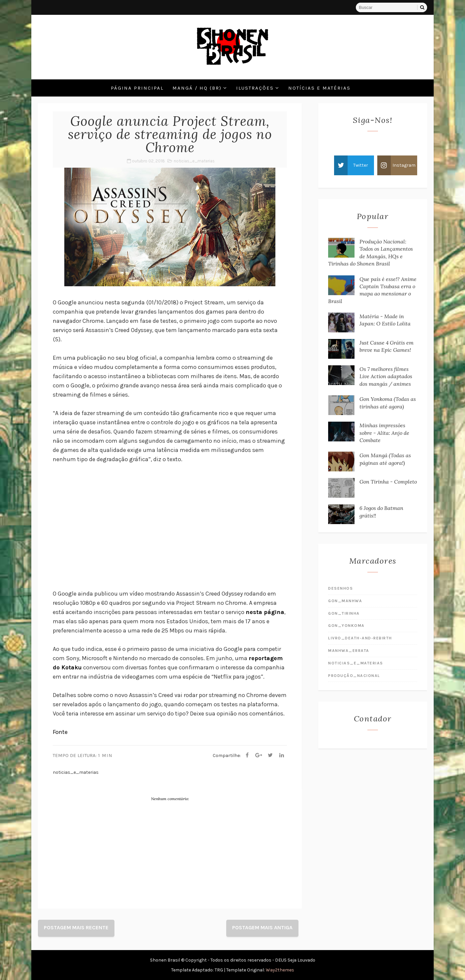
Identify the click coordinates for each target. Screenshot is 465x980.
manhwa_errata (349, 651)
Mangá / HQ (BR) (197, 88)
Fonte (60, 732)
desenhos (341, 588)
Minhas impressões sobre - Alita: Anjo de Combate (384, 433)
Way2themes (280, 970)
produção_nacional (354, 676)
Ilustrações (255, 88)
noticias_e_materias (194, 161)
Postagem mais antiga (262, 927)
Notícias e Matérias (319, 88)
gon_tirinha (344, 613)
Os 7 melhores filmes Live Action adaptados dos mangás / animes (386, 376)
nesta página (265, 612)
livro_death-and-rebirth (360, 638)
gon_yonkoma (346, 626)
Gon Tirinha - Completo (388, 482)
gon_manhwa (345, 601)
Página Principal (137, 88)
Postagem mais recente (76, 927)
